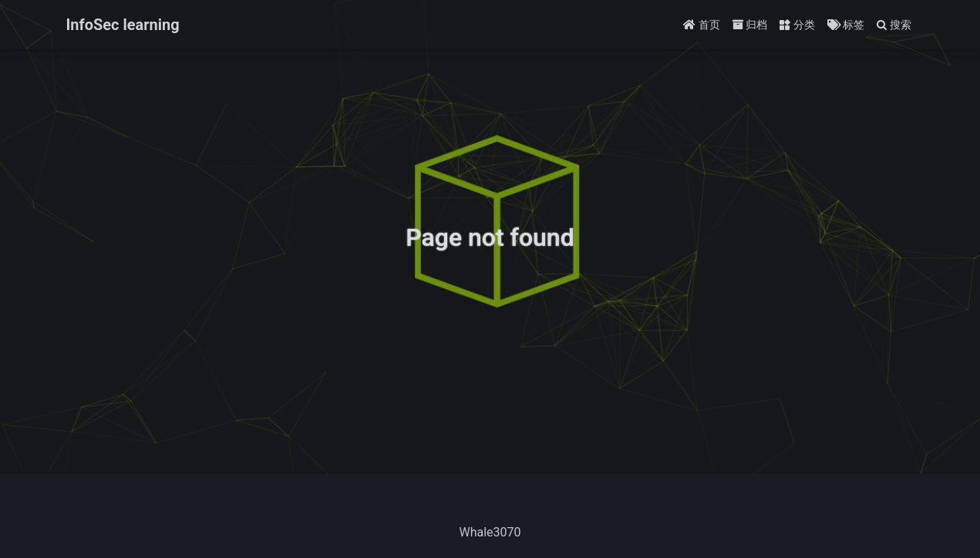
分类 (797, 25)
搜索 (894, 25)
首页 (701, 25)
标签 (846, 25)
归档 (750, 25)
